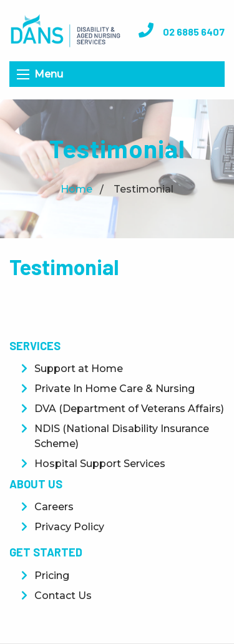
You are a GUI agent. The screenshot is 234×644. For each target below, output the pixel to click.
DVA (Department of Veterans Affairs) (129, 409)
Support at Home (79, 369)
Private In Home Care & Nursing (115, 389)
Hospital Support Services (100, 464)
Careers (54, 507)
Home (76, 189)
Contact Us (63, 596)
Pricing (52, 576)
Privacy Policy (69, 527)
